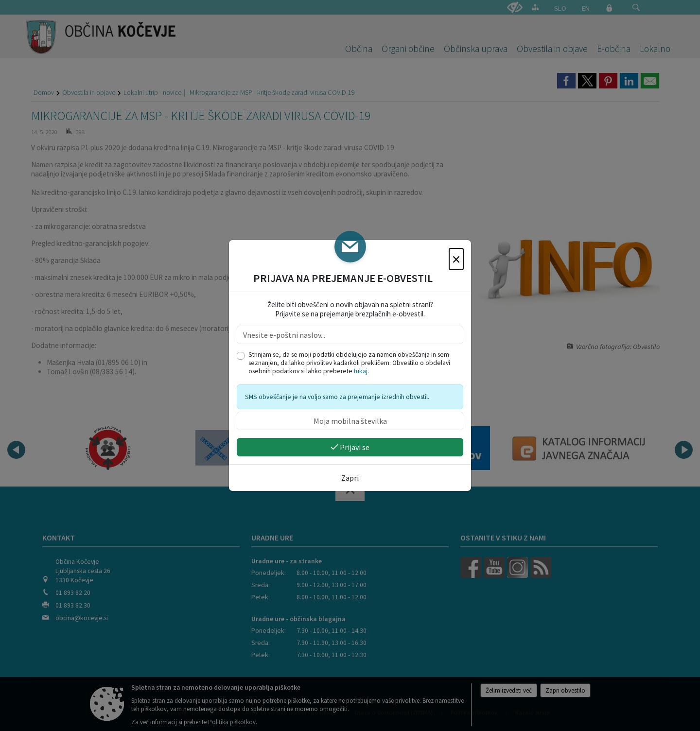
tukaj (361, 371)
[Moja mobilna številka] (350, 421)
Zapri (350, 478)
